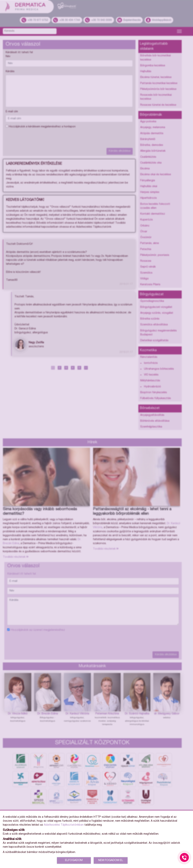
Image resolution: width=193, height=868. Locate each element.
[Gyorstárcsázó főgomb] (184, 857)
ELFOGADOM (74, 860)
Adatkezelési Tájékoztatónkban (64, 825)
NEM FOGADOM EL (111, 860)
